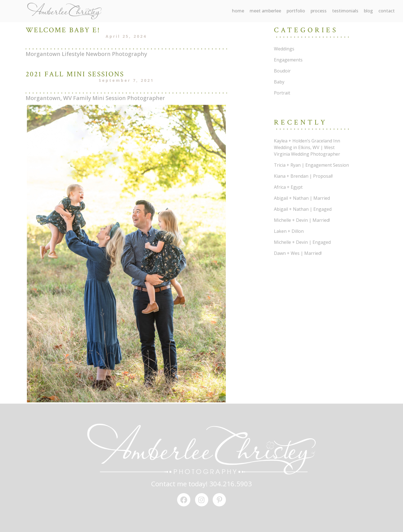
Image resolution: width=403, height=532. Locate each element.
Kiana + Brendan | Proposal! (303, 176)
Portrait (282, 93)
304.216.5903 (231, 484)
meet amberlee (265, 11)
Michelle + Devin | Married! (302, 220)
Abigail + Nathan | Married (302, 198)
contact (387, 11)
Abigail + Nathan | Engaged (303, 209)
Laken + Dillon (289, 231)
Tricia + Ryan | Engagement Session (311, 165)
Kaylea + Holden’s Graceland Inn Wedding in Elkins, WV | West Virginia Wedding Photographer (307, 147)
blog (368, 11)
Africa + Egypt (288, 187)
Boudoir (282, 71)
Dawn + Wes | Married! (298, 253)
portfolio (296, 11)
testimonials (345, 11)
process (319, 11)
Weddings (284, 49)
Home (238, 11)
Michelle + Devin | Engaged (302, 242)
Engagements (288, 60)
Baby (279, 82)
